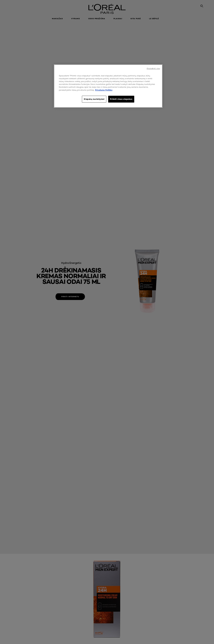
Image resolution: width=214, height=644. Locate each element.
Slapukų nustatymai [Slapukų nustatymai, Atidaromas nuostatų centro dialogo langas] (94, 99)
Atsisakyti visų (153, 68)
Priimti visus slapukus (121, 99)
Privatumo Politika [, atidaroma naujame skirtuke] (104, 90)
